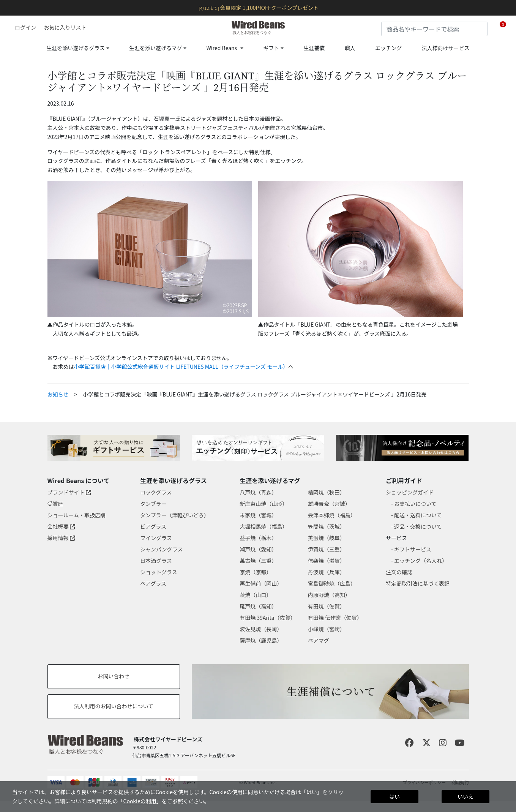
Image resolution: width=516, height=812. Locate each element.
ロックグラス (156, 492)
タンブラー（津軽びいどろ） (175, 515)
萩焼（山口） (256, 595)
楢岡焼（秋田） (327, 492)
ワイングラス (156, 538)
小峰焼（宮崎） (327, 629)
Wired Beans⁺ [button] (223, 48)
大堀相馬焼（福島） (264, 526)
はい (394, 796)
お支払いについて (415, 504)
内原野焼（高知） (329, 595)
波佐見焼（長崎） (261, 629)
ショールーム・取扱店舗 (77, 515)
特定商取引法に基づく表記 (418, 583)
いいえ (466, 796)
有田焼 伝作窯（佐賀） (335, 618)
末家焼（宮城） (258, 515)
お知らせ (58, 394)
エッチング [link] (388, 48)
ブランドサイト (69, 492)
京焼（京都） (256, 572)
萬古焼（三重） (258, 561)
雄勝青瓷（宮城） (329, 504)
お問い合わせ (114, 676)
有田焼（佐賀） (327, 606)
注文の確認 (399, 572)
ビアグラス (153, 526)
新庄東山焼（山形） (264, 504)
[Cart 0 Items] (503, 28)
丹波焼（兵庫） (327, 572)
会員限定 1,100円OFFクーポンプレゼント (259, 8)
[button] (23, 27)
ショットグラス (159, 572)
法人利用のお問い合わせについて (114, 706)
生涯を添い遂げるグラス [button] (76, 48)
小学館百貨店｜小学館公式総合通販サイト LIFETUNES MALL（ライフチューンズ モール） (181, 367)
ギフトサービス (413, 549)
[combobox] (434, 29)
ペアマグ (319, 640)
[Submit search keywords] (482, 27)
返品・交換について (418, 526)
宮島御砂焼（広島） (332, 583)
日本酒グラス (156, 561)
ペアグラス (153, 583)
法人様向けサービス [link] (446, 48)
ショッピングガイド (410, 492)
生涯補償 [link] (314, 48)
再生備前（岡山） (261, 583)
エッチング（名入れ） (421, 561)
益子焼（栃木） (258, 538)
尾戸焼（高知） (258, 606)
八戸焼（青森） (258, 492)
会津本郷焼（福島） (332, 515)
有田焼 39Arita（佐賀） (267, 618)
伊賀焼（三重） (327, 549)
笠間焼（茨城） (327, 526)
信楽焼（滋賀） (327, 561)
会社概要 (61, 526)
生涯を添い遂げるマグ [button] (155, 48)
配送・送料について (418, 515)
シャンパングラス (161, 549)
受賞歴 (55, 504)
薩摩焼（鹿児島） (261, 640)
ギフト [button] (271, 48)
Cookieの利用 (140, 801)
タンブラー (153, 504)
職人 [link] (350, 48)
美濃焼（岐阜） (327, 538)
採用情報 (61, 538)
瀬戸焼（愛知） (258, 549)
